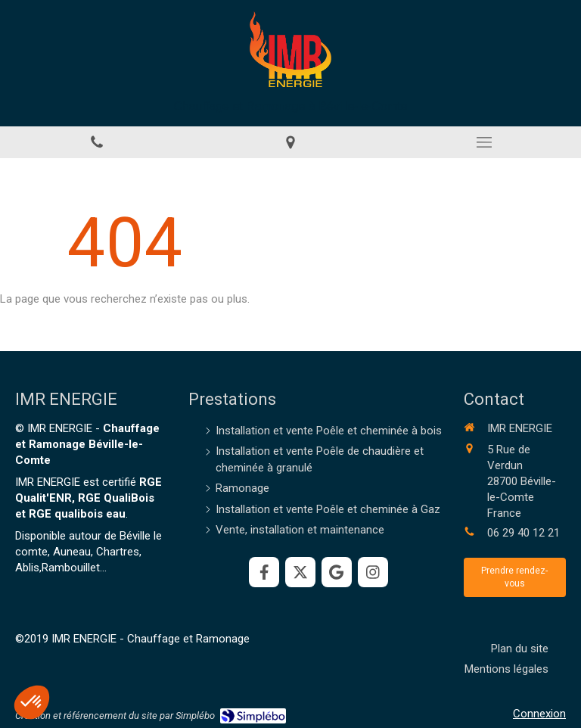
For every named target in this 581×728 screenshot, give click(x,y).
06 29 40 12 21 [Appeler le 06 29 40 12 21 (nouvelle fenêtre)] (524, 533)
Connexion (539, 714)
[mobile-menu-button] (484, 142)
